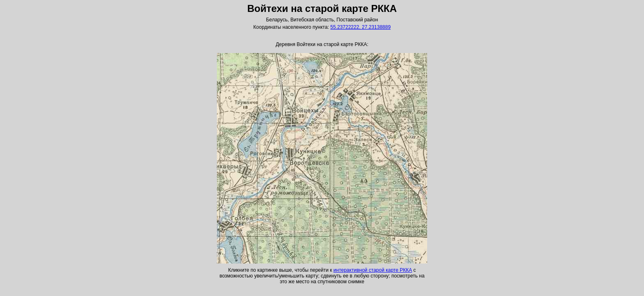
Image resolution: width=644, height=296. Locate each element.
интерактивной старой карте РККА (373, 270)
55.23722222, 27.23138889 (360, 27)
